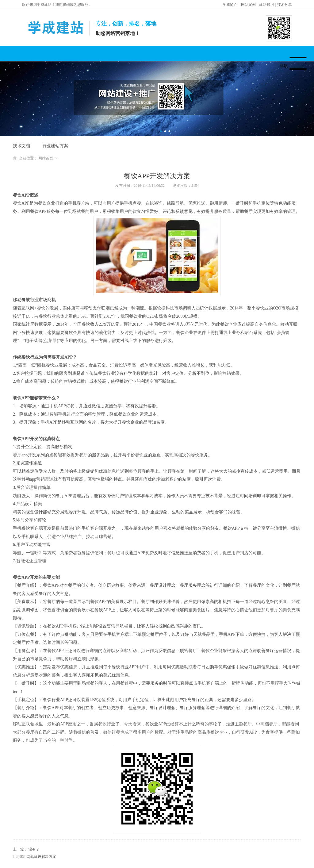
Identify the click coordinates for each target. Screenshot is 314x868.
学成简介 (230, 5)
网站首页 (46, 158)
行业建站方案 (55, 146)
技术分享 (285, 5)
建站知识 (266, 5)
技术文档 (21, 146)
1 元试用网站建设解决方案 (34, 857)
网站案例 (248, 5)
